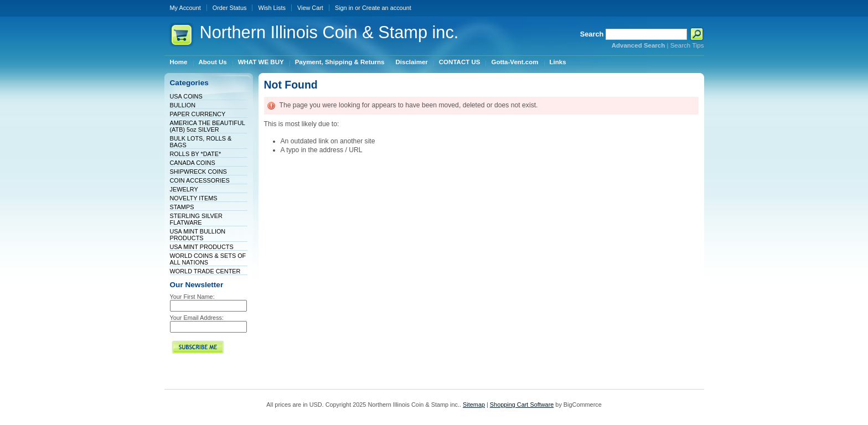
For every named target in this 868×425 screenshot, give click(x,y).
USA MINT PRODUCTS (202, 247)
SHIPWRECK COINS (198, 172)
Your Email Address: (197, 318)
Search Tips (687, 45)
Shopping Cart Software (522, 405)
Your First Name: (192, 297)
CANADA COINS (193, 163)
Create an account (387, 8)
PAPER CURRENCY (198, 114)
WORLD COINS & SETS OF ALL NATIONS (208, 259)
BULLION (183, 105)
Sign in (344, 8)
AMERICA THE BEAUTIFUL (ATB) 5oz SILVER (208, 126)
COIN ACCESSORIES (200, 180)
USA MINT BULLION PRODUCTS (198, 235)
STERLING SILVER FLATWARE (196, 219)
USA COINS (186, 96)
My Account (185, 8)
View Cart (310, 8)
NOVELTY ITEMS (194, 198)
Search (592, 34)
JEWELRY (184, 189)
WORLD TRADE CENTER (205, 271)
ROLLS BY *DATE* (196, 154)
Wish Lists (272, 8)
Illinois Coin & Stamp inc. (329, 32)
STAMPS (182, 207)
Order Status (230, 8)
